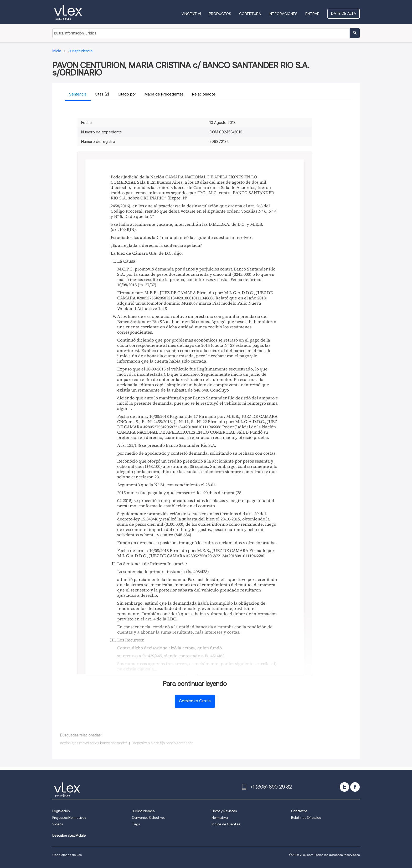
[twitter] (344, 787)
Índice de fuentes (226, 824)
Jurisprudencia (143, 811)
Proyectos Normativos (69, 818)
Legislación (61, 811)
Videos (58, 824)
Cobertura (250, 14)
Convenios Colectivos (149, 818)
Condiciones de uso (67, 855)
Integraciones (283, 14)
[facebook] (355, 787)
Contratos (299, 811)
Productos (220, 14)
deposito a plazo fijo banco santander (163, 743)
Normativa (220, 818)
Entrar (312, 14)
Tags (136, 824)
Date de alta (344, 13)
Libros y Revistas (224, 811)
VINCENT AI (191, 14)
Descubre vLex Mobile (69, 836)
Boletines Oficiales (306, 818)
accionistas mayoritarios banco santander (94, 743)
